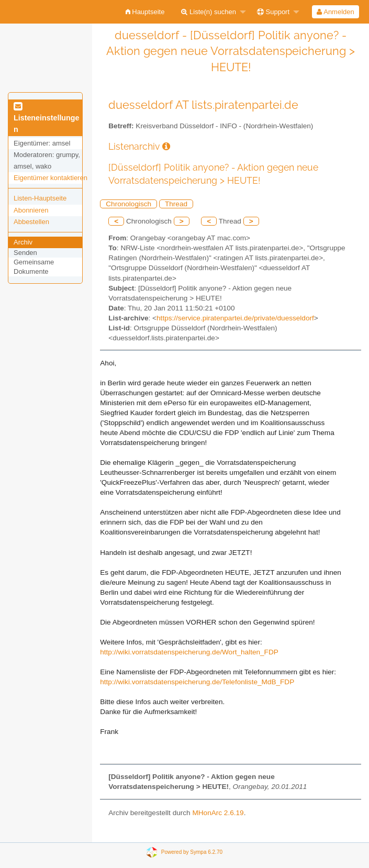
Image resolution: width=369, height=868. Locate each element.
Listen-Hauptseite (40, 198)
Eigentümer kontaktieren (51, 178)
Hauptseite (145, 12)
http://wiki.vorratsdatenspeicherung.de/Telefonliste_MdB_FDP (197, 682)
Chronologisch (128, 204)
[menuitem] (145, 12)
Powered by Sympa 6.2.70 (192, 852)
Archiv (23, 242)
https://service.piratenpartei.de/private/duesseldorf (235, 318)
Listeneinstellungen (47, 118)
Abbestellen (31, 222)
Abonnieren (31, 210)
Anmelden (335, 12)
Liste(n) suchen (209, 12)
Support (273, 12)
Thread (176, 204)
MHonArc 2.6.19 (218, 813)
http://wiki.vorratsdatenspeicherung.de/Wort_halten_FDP (189, 652)
